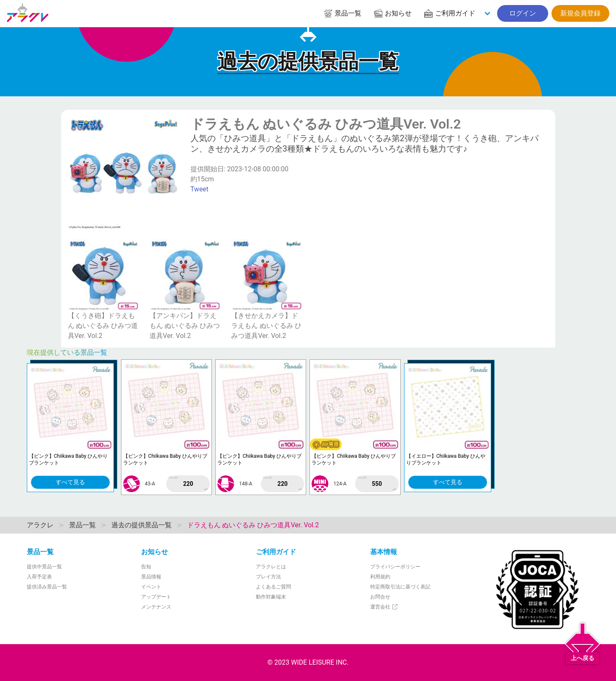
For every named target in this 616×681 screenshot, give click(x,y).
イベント (151, 587)
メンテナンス (156, 607)
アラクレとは (271, 567)
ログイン (523, 13)
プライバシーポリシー (395, 567)
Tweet (200, 189)
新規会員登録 (580, 13)
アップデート (156, 597)
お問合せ (380, 597)
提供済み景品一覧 (47, 587)
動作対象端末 (271, 597)
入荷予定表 (39, 577)
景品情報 (151, 577)
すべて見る (70, 482)
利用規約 (380, 577)
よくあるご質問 (273, 587)
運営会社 (384, 607)
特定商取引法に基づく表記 (400, 587)
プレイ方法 (268, 577)
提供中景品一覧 (44, 567)
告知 (146, 567)
